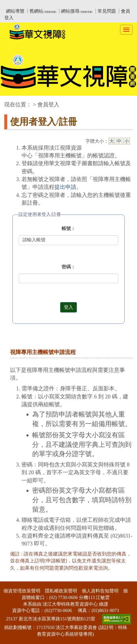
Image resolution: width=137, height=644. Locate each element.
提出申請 (65, 187)
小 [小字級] (127, 141)
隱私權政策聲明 (61, 591)
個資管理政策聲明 (22, 591)
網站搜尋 (77, 11)
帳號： (68, 228)
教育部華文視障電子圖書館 (55, 4)
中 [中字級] (119, 141)
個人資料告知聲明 (100, 591)
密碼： (68, 267)
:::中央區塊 (11, 102)
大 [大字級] (112, 141)
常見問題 (107, 11)
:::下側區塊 (11, 578)
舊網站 (43, 11)
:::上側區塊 (15, 4)
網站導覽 (15, 11)
